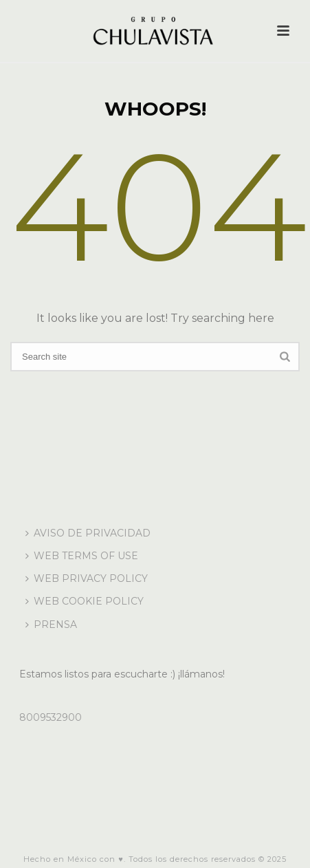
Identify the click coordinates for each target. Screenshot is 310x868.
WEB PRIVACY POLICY (87, 578)
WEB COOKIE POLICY (85, 601)
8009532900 (51, 717)
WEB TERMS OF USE (82, 556)
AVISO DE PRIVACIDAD (88, 533)
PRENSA (51, 625)
